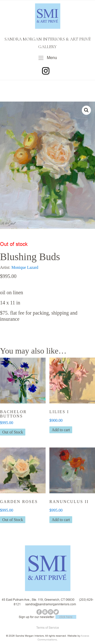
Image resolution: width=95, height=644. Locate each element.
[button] (86, 110)
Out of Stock (13, 432)
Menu (48, 58)
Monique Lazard (25, 267)
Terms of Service (48, 628)
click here (66, 617)
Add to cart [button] (61, 430)
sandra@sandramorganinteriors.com (51, 604)
